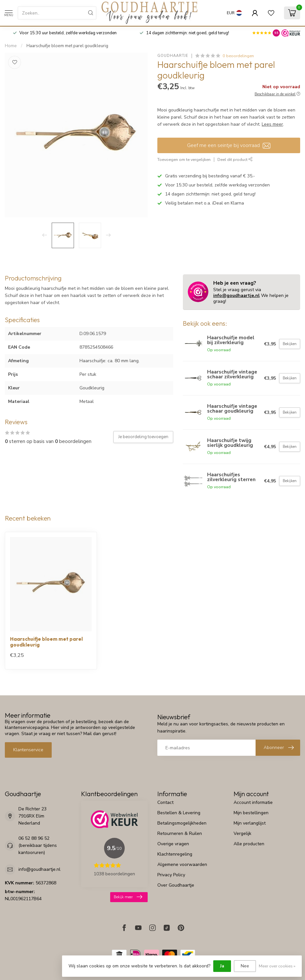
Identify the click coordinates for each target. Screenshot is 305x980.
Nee (245, 966)
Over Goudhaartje (176, 885)
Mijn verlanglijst (250, 823)
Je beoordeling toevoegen (143, 437)
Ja (222, 966)
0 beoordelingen (238, 56)
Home (11, 46)
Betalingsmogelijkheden (182, 823)
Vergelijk (242, 833)
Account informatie (253, 802)
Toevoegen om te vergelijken (184, 159)
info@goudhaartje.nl (237, 295)
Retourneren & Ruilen (180, 833)
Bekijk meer (128, 897)
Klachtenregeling (175, 854)
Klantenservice (28, 750)
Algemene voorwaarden (182, 864)
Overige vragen (173, 844)
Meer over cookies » (277, 966)
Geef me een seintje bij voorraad (229, 145)
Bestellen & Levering (179, 813)
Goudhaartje (173, 56)
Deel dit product (235, 159)
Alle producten (249, 844)
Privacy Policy (171, 875)
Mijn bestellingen (251, 813)
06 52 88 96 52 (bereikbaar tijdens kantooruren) (38, 845)
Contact (165, 802)
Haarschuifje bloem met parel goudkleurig (67, 46)
